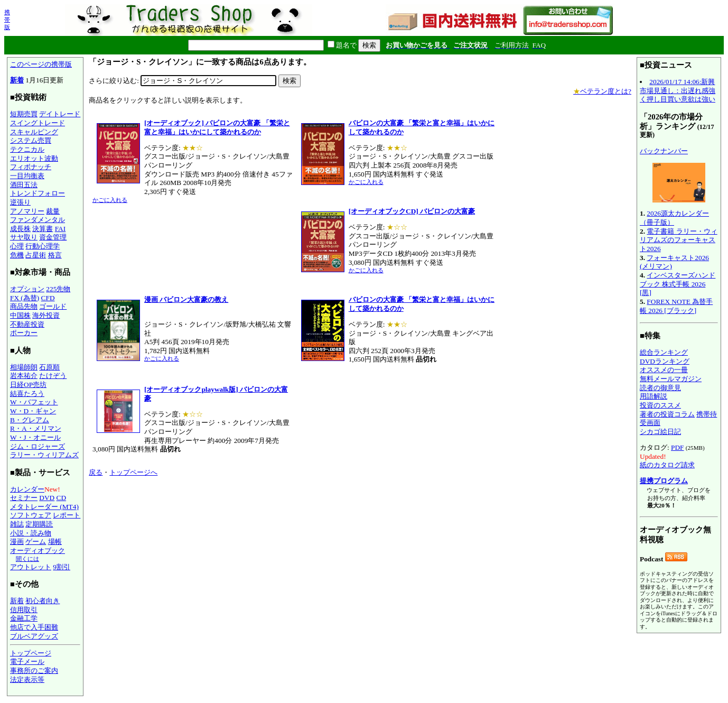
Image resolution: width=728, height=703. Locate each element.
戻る (96, 472)
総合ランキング (664, 352)
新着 (17, 80)
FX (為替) (25, 298)
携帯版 (7, 20)
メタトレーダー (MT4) (44, 507)
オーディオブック (38, 551)
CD (62, 498)
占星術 (36, 255)
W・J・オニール (35, 437)
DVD (47, 498)
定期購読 (39, 524)
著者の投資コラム (667, 414)
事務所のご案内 (34, 670)
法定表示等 (27, 679)
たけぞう (53, 376)
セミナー (24, 498)
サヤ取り (24, 237)
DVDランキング (665, 361)
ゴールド (53, 306)
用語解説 (654, 396)
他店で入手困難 (34, 627)
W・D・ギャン (33, 411)
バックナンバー (664, 151)
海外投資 (46, 315)
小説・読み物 (31, 533)
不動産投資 (27, 324)
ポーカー (24, 333)
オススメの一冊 (664, 370)
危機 (17, 255)
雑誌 (17, 524)
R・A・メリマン (36, 428)
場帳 (55, 542)
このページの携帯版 (41, 64)
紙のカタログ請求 (667, 465)
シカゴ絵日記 (660, 432)
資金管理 (53, 237)
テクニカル (27, 149)
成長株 (20, 229)
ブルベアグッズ (34, 636)
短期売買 (24, 114)
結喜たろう (27, 394)
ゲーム (36, 542)
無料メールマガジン (671, 379)
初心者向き (43, 601)
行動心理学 (43, 246)
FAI (60, 229)
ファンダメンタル (38, 220)
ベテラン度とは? (602, 91)
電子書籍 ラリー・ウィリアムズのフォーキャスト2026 (679, 240)
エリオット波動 (34, 158)
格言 (55, 255)
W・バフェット (34, 402)
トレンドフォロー (38, 193)
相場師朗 (24, 367)
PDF (677, 447)
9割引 (62, 567)
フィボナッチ (31, 167)
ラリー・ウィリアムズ (44, 455)
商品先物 (24, 306)
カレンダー (27, 489)
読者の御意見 (660, 388)
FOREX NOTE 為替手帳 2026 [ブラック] (676, 306)
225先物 (58, 289)
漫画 (17, 542)
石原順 (49, 367)
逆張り (20, 202)
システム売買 (31, 140)
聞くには (27, 559)
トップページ (31, 653)
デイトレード (60, 114)
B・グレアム (30, 420)
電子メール (27, 662)
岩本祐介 (24, 376)
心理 (17, 246)
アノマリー (27, 211)
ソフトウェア (31, 515)
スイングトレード (38, 123)
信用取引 (24, 610)
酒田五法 (24, 185)
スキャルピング (34, 132)
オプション (27, 289)
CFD (48, 298)
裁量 (53, 211)
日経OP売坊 (28, 385)
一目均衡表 (27, 176)
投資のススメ (660, 405)
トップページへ (133, 472)
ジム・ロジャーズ (38, 446)
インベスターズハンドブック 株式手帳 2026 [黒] (678, 284)
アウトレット (31, 567)
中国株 (20, 315)
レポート (67, 515)
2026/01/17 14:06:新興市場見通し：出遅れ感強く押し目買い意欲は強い (678, 90)
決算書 (43, 229)
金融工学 (24, 618)
